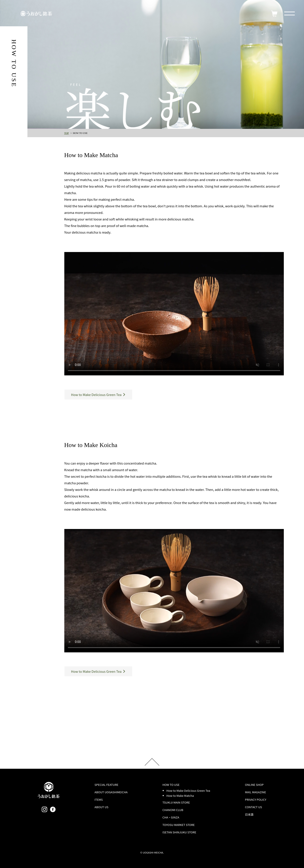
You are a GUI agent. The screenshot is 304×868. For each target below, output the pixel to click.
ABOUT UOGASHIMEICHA (111, 792)
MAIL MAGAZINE (255, 792)
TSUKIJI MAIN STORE (176, 802)
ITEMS (99, 800)
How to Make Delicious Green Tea (188, 791)
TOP (67, 133)
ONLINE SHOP (254, 785)
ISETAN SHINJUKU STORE (179, 832)
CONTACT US (253, 807)
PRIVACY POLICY (256, 800)
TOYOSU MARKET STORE (179, 825)
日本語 (249, 814)
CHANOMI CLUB (173, 810)
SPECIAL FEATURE (107, 785)
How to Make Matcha (180, 796)
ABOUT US (102, 807)
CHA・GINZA (171, 817)
